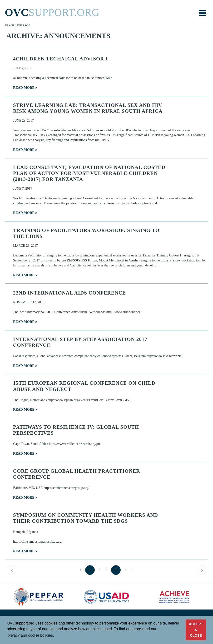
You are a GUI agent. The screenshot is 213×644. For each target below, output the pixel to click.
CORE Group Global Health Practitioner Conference (77, 474)
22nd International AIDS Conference (69, 293)
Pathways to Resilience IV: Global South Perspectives (76, 430)
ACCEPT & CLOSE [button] (196, 630)
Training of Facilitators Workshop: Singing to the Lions (86, 233)
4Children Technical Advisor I (60, 59)
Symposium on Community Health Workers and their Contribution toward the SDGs (86, 518)
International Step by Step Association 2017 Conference (80, 342)
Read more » (25, 88)
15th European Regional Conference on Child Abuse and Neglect (84, 386)
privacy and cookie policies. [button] (31, 635)
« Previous (11, 570)
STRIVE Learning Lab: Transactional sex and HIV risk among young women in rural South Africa (88, 108)
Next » (202, 570)
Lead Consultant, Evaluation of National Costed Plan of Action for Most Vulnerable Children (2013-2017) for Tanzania (89, 173)
